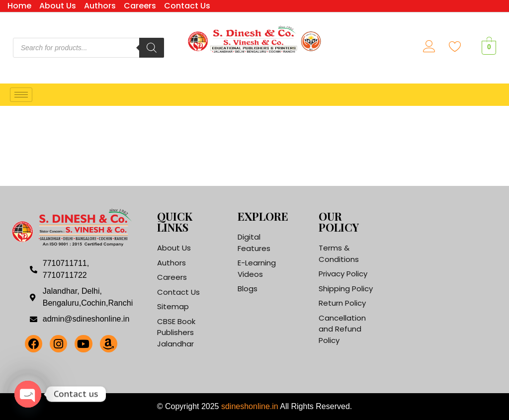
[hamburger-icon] (21, 95)
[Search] (152, 48)
